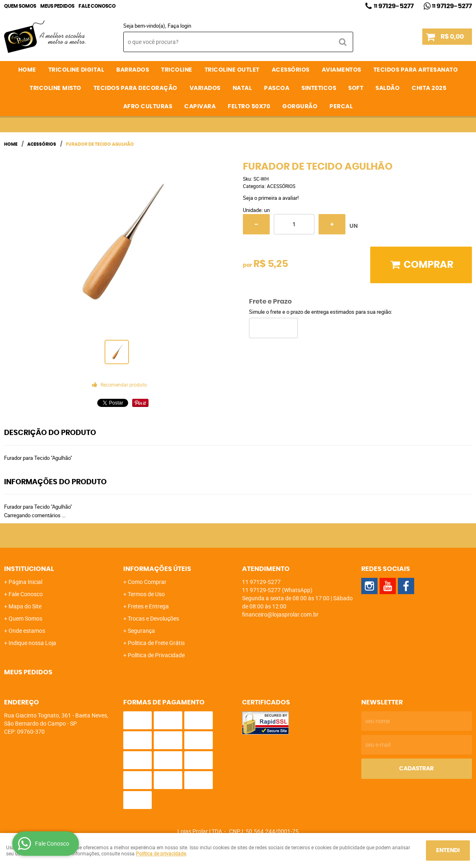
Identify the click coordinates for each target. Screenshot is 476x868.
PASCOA (277, 88)
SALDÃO (388, 88)
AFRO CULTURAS (148, 107)
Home (27, 70)
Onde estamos (27, 631)
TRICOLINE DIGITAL (76, 70)
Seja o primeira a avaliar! (271, 198)
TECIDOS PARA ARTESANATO (416, 70)
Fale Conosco (97, 6)
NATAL (242, 88)
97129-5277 (394, 6)
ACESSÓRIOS (291, 70)
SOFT (356, 88)
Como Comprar (147, 582)
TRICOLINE (177, 70)
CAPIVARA (200, 107)
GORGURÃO (300, 107)
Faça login (179, 26)
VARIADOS (205, 88)
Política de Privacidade (156, 655)
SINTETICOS (319, 88)
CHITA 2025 (429, 88)
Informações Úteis (157, 569)
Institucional (29, 569)
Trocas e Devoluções (153, 618)
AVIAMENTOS (342, 70)
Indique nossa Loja (32, 643)
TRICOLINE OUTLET (232, 70)
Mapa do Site (25, 606)
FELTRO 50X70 (249, 107)
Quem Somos (20, 6)
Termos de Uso (146, 594)
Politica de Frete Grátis (156, 643)
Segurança (141, 631)
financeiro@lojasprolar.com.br (280, 614)
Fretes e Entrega (148, 606)
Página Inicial (25, 582)
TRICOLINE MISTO (56, 88)
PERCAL (341, 107)
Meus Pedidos (57, 6)
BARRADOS (133, 70)
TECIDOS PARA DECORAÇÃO (135, 88)
